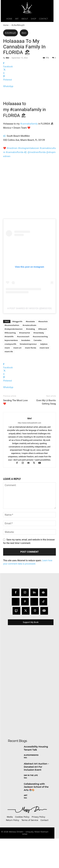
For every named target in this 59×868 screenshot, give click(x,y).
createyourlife (10, 373)
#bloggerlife (17, 351)
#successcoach (23, 366)
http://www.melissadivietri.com (30, 452)
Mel (7, 58)
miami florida (30, 377)
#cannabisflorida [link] (15, 182)
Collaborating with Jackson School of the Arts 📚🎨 (36, 816)
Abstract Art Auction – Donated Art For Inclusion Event (36, 796)
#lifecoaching (10, 362)
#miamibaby (39, 362)
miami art (17, 377)
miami (7, 377)
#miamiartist (25, 362)
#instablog (31, 358)
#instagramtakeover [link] (29, 178)
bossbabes (26, 370)
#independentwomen (14, 358)
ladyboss (44, 373)
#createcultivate (29, 355)
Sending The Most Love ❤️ (15, 431)
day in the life (31, 805)
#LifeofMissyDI (18, 25)
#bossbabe (30, 351)
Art (26, 825)
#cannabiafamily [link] (26, 139)
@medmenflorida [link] (37, 182)
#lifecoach (43, 358)
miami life (9, 381)
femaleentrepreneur (28, 373)
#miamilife (9, 366)
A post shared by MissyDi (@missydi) (29, 338)
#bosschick (43, 351)
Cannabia (38, 370)
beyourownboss (11, 370)
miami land (44, 377)
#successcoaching (40, 366)
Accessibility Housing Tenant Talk (36, 778)
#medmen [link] (12, 178)
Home (6, 25)
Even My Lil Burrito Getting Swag (46, 431)
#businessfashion (12, 355)
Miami (24, 33)
